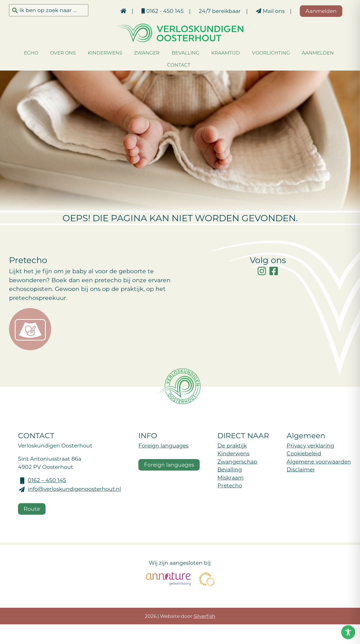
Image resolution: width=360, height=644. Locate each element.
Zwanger (147, 53)
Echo (31, 53)
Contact (179, 65)
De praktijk (232, 445)
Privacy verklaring (310, 445)
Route (32, 509)
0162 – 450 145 (47, 480)
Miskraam (230, 477)
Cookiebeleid (304, 453)
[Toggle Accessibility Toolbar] (348, 632)
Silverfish (204, 616)
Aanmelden (318, 53)
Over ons (63, 53)
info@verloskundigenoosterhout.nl (74, 489)
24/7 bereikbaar (220, 11)
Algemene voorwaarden (319, 461)
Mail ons (270, 11)
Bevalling (185, 53)
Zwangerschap (237, 461)
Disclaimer (301, 469)
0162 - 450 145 (163, 11)
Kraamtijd (226, 53)
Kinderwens (105, 53)
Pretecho (230, 485)
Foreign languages (163, 445)
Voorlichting (271, 53)
